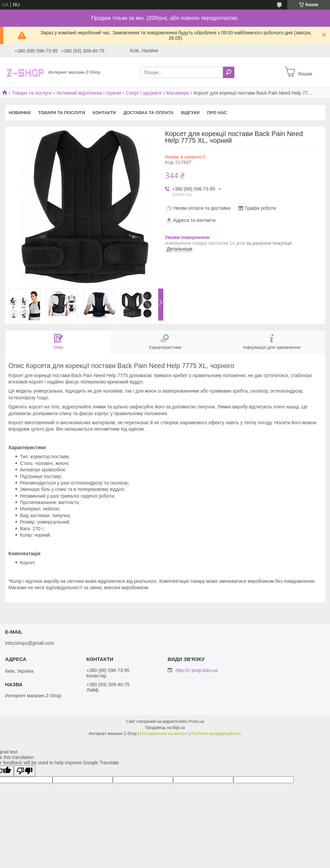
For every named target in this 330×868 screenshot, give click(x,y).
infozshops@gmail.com (29, 643)
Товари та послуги (32, 93)
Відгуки (190, 113)
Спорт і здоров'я (144, 93)
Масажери (178, 93)
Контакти (104, 113)
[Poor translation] (25, 771)
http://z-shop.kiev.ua (197, 670)
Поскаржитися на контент (164, 734)
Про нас (217, 113)
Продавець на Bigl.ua (165, 728)
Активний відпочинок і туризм (89, 93)
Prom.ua (196, 722)
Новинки (20, 113)
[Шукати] (229, 72)
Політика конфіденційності (217, 734)
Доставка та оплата (148, 113)
